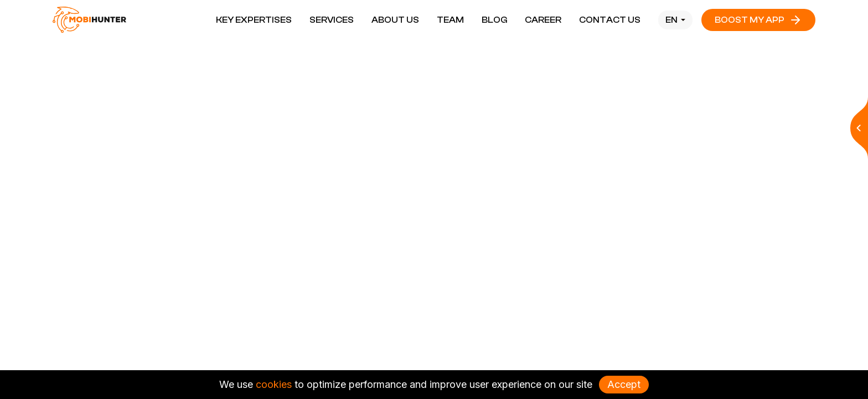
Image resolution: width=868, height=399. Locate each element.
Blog (494, 20)
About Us (395, 20)
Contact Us (610, 20)
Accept (624, 384)
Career (543, 20)
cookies (274, 384)
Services (332, 20)
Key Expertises (254, 20)
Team (450, 20)
